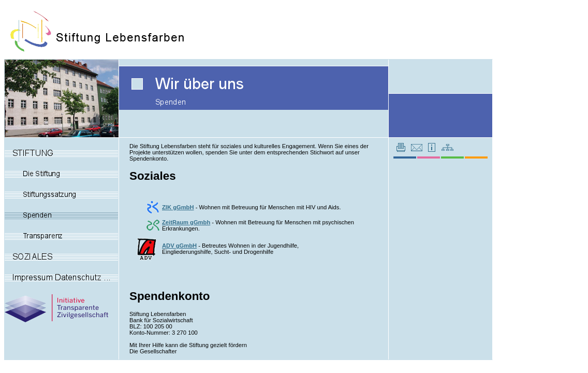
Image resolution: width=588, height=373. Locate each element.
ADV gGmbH (179, 246)
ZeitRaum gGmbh (186, 222)
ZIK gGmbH (178, 207)
